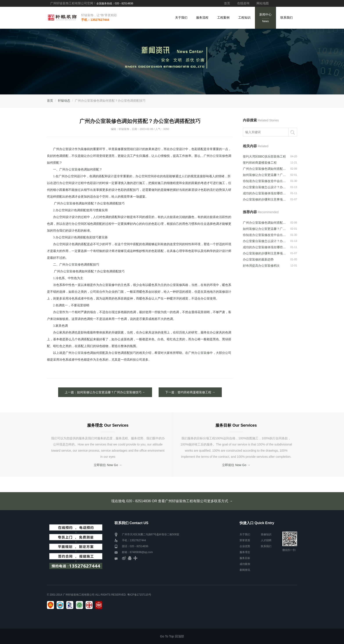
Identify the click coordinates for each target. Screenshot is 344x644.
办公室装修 (217, 156)
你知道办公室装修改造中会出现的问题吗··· (265, 181)
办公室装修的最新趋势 (258, 259)
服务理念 (245, 552)
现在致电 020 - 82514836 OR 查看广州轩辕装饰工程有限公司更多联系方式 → (172, 501)
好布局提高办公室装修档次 (261, 266)
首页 (227, 3)
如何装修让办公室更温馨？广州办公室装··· (265, 175)
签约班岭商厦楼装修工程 (260, 163)
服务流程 (202, 18)
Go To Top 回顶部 (172, 636)
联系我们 (287, 18)
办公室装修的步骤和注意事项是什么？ (265, 199)
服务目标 (245, 558)
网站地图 (263, 3)
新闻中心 (265, 18)
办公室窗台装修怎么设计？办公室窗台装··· (265, 187)
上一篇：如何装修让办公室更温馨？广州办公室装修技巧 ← (105, 392)
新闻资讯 (245, 570)
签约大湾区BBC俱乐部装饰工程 (264, 156)
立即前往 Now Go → (108, 465)
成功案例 (245, 564)
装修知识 (266, 534)
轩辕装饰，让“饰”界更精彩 (99, 15)
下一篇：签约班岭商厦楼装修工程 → (190, 392)
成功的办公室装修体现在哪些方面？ (265, 193)
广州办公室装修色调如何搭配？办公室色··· (265, 169)
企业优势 (245, 546)
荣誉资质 (245, 540)
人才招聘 (266, 540)
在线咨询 (243, 3)
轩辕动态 (64, 101)
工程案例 (223, 18)
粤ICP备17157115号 (139, 595)
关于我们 (181, 18)
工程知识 (244, 18)
